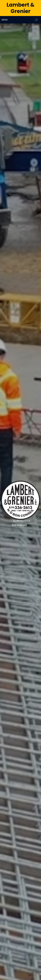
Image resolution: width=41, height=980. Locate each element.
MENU (5, 20)
